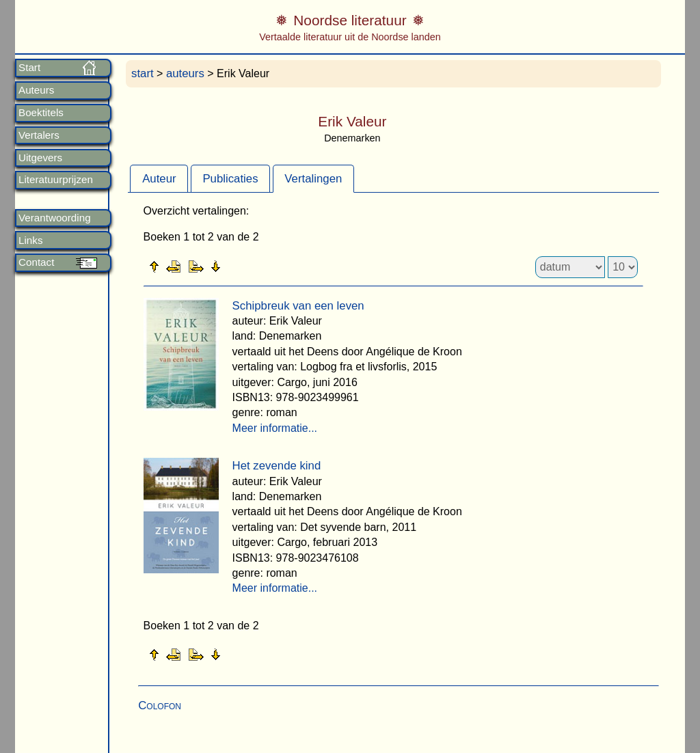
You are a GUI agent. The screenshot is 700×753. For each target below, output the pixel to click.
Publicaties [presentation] (230, 179)
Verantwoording (55, 218)
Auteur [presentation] (159, 179)
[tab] (159, 178)
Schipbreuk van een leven (298, 306)
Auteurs (36, 90)
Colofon (160, 706)
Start (29, 68)
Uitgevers (40, 158)
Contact (36, 262)
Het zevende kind (277, 466)
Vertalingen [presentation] (313, 179)
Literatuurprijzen (56, 180)
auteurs (185, 73)
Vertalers (39, 135)
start (143, 73)
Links (30, 241)
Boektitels (41, 113)
